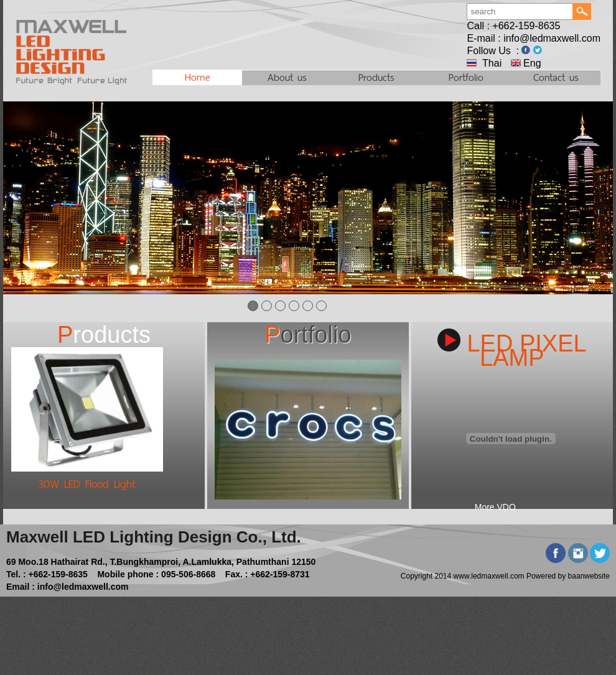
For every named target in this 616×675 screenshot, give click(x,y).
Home (198, 78)
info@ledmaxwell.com (552, 38)
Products (376, 77)
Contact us (556, 77)
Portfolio (466, 77)
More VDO (495, 507)
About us (287, 77)
